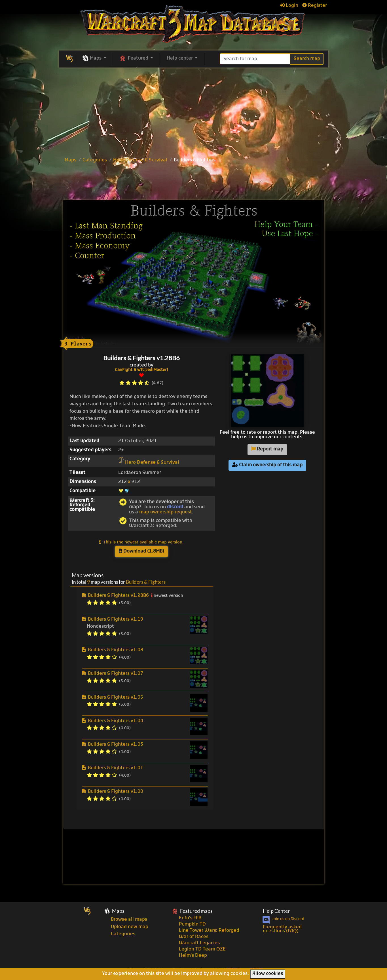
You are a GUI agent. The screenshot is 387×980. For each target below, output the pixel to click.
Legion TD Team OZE (202, 949)
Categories (95, 160)
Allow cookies (268, 974)
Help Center (276, 911)
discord (175, 507)
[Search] (255, 59)
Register (315, 6)
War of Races (194, 937)
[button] (94, 59)
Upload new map (130, 927)
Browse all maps (129, 920)
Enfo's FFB (190, 918)
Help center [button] (180, 58)
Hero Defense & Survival (140, 160)
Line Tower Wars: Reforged (209, 931)
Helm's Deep (193, 956)
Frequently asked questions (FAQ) (282, 929)
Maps (70, 160)
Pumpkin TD (192, 924)
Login (289, 6)
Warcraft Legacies (199, 943)
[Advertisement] (194, 182)
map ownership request (166, 512)
